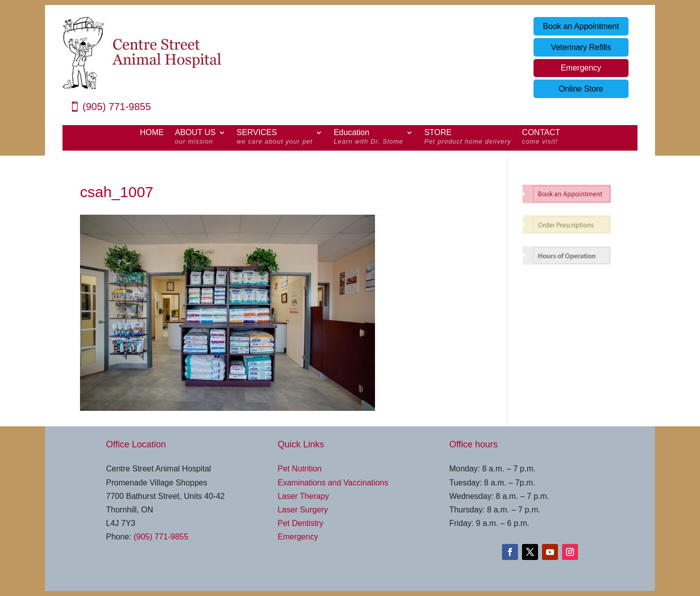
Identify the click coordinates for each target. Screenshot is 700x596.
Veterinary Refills (581, 47)
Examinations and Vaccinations (333, 483)
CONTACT (541, 138)
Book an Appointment (581, 26)
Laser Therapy (303, 496)
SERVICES (274, 138)
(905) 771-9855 (117, 107)
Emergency (581, 68)
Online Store (581, 89)
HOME (152, 133)
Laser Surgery (303, 510)
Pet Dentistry (300, 523)
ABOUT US (195, 138)
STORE (467, 138)
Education (368, 138)
